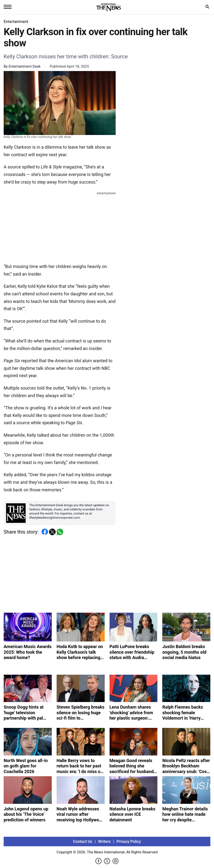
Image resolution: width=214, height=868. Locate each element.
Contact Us (83, 842)
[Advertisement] (60, 227)
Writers (104, 842)
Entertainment (16, 22)
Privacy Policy (129, 842)
